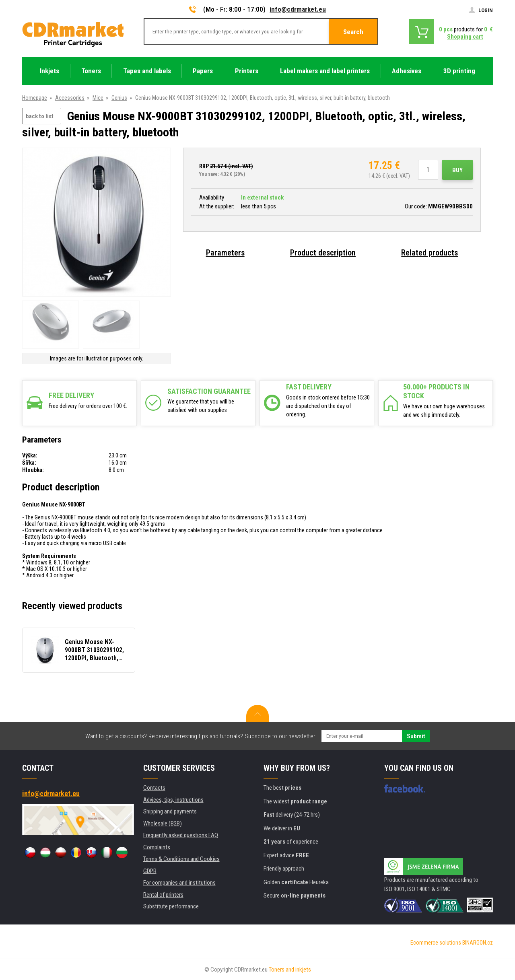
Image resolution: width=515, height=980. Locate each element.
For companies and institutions (179, 883)
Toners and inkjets (290, 970)
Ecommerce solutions (436, 943)
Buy (457, 170)
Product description (323, 253)
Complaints (157, 847)
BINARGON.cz (478, 943)
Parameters (225, 253)
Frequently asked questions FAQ (181, 835)
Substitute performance (171, 906)
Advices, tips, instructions (173, 800)
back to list (40, 116)
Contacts (154, 788)
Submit (416, 736)
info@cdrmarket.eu (298, 9)
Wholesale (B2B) (163, 824)
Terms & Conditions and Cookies (181, 859)
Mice (98, 98)
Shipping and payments (170, 811)
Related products (430, 253)
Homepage (35, 98)
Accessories (70, 98)
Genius (119, 98)
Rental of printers (163, 895)
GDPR (150, 871)
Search (353, 32)
